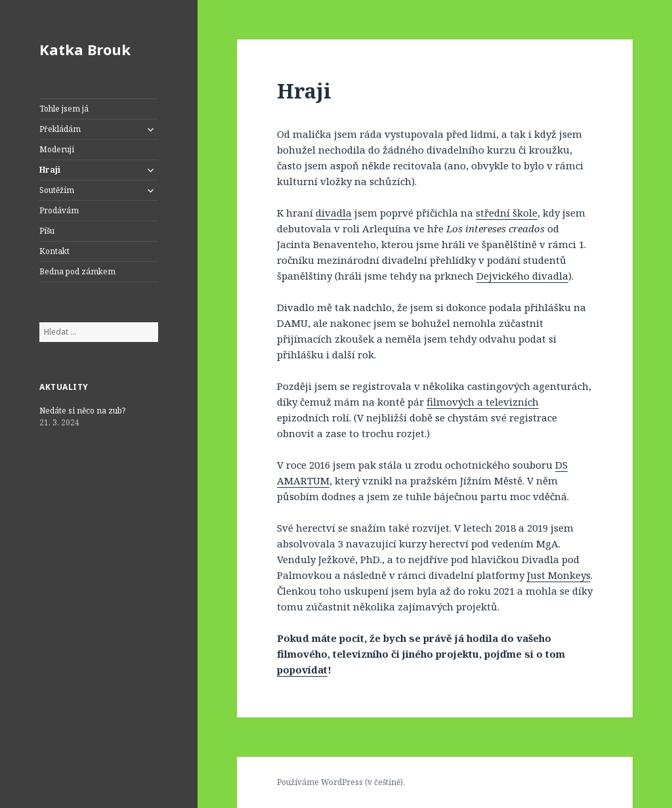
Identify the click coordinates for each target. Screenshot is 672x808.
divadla (334, 213)
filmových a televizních (483, 402)
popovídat (302, 670)
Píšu (47, 231)
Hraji (50, 170)
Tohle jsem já (64, 109)
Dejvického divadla (522, 276)
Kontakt (54, 251)
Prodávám (59, 210)
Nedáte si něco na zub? (82, 411)
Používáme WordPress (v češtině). (341, 782)
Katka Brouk (85, 49)
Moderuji (57, 149)
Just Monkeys (559, 575)
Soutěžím (57, 190)
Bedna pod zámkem (77, 271)
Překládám (60, 129)
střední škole (507, 213)
